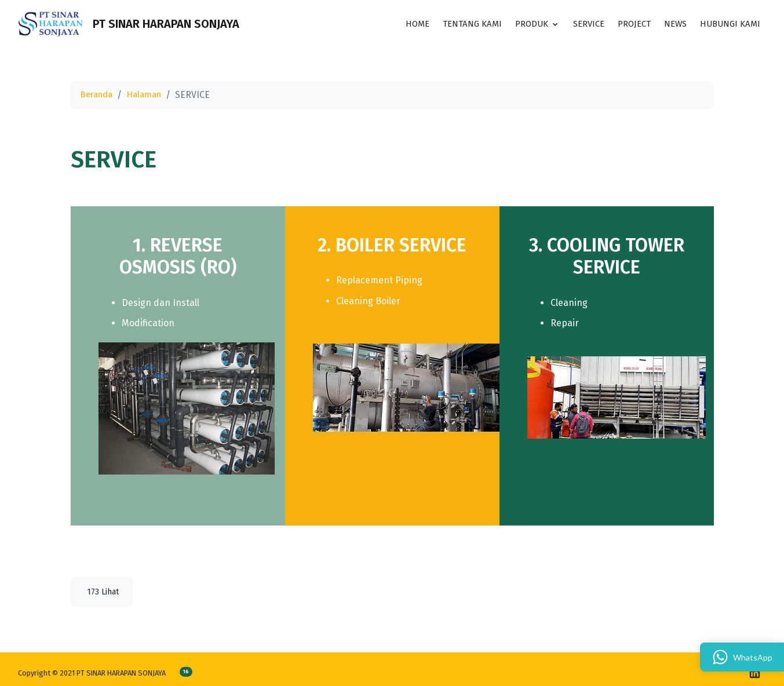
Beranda (98, 95)
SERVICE (578, 26)
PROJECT (627, 26)
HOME (396, 26)
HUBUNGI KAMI (729, 26)
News (671, 26)
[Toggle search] (261, 27)
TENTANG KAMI (454, 26)
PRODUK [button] (518, 26)
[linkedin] (755, 673)
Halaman (149, 95)
